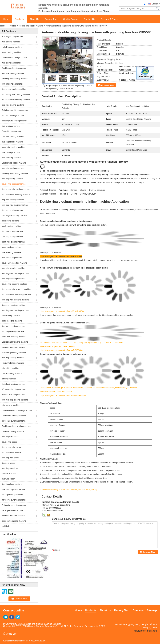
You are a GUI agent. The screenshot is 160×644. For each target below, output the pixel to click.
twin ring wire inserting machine (15, 273)
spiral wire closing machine (13, 242)
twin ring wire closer (10, 437)
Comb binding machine (12, 131)
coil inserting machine (11, 316)
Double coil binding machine (14, 416)
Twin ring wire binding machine (15, 79)
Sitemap (152, 610)
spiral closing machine (11, 247)
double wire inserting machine (14, 263)
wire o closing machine (11, 158)
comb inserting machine (12, 321)
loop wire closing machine (13, 200)
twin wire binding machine (13, 73)
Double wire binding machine (14, 68)
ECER (102, 626)
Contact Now (108, 85)
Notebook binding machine (13, 395)
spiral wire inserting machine (14, 337)
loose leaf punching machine (14, 521)
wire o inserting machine (12, 258)
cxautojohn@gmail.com (145, 631)
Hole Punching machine (12, 47)
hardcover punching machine (14, 500)
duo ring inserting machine (13, 331)
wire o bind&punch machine (14, 489)
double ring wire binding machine (16, 94)
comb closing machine (11, 226)
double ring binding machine (14, 89)
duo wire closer (8, 479)
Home (6, 19)
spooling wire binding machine (15, 121)
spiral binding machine (11, 52)
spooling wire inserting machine (15, 310)
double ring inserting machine (14, 284)
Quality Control (71, 19)
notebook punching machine (14, 352)
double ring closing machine (31, 26)
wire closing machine (11, 152)
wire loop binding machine (13, 358)
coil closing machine (10, 221)
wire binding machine (11, 42)
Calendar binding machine (13, 431)
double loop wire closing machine (16, 195)
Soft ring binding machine (13, 37)
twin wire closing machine (13, 168)
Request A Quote (109, 19)
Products (19, 19)
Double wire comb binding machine (17, 410)
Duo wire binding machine (13, 137)
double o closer (8, 463)
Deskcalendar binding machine (15, 342)
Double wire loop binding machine (16, 426)
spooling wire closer (10, 468)
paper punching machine (12, 495)
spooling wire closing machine (14, 216)
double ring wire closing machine (16, 189)
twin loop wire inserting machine (15, 300)
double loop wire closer (12, 453)
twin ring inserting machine (13, 279)
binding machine (9, 379)
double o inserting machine (13, 305)
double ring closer (9, 442)
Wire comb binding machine (14, 389)
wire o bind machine (10, 368)
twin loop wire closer (10, 458)
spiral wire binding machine (13, 147)
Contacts (138, 610)
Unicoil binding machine (12, 374)
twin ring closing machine (12, 179)
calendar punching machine (14, 347)
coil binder (6, 526)
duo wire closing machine (13, 231)
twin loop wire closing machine (15, 205)
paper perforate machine (12, 510)
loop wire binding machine (13, 105)
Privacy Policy (10, 624)
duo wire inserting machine (13, 326)
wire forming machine (11, 405)
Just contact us (38, 641)
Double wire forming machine (14, 58)
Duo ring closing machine (13, 237)
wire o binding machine (12, 63)
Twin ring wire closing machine (15, 173)
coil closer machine (10, 474)
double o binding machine (13, 116)
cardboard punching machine (14, 421)
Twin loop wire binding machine (15, 110)
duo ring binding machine (12, 142)
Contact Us (89, 19)
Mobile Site (10, 634)
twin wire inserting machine (13, 268)
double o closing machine (13, 210)
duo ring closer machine (12, 484)
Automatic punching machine (14, 505)
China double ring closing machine (35, 624)
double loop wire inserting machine (17, 295)
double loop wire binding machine (16, 100)
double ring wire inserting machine (16, 289)
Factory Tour (51, 19)
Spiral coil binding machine (13, 384)
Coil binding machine (11, 126)
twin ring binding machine (13, 84)
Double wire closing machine (14, 163)
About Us (34, 19)
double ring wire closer (11, 447)
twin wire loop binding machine (15, 400)
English (155, 4)
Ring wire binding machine (13, 363)
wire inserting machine (11, 252)
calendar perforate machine (13, 516)
